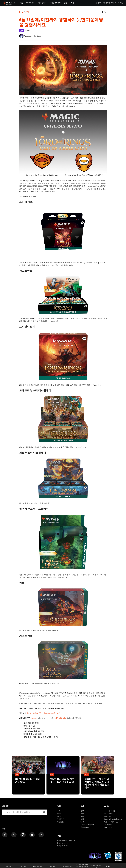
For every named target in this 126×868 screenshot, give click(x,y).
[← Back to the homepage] (9, 3)
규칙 (59, 816)
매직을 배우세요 (55, 3)
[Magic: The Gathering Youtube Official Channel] (32, 835)
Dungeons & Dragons (66, 840)
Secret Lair (108, 825)
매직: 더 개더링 (110, 811)
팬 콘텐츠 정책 (67, 866)
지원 (82, 819)
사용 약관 (9, 866)
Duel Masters (63, 843)
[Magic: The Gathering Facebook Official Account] (5, 835)
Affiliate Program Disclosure (87, 826)
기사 (72, 3)
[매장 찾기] (44, 812)
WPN (82, 822)
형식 (59, 813)
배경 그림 (61, 822)
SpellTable (108, 827)
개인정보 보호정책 (38, 866)
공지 (27, 12)
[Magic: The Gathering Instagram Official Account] (41, 835)
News (21, 12)
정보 (82, 811)
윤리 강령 (23, 866)
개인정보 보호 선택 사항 (97, 866)
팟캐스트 (61, 819)
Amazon (35, 718)
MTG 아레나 (31, 3)
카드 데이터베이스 (110, 3)
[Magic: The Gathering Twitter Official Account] (14, 835)
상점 (66, 3)
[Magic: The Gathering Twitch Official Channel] (23, 835)
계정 (121, 3)
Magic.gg (107, 816)
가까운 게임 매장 (60, 718)
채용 (82, 816)
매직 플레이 (42, 3)
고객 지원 (53, 866)
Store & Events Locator (113, 819)
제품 (21, 3)
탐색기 (98, 3)
